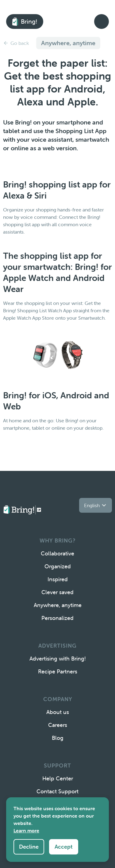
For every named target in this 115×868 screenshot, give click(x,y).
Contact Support (57, 791)
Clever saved (57, 592)
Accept (64, 847)
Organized (58, 566)
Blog (58, 738)
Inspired (58, 579)
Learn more (26, 831)
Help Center (58, 778)
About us (58, 712)
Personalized (57, 618)
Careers (58, 725)
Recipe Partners (58, 671)
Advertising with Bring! (58, 659)
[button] (96, 505)
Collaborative (57, 553)
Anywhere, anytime (58, 605)
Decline (29, 847)
